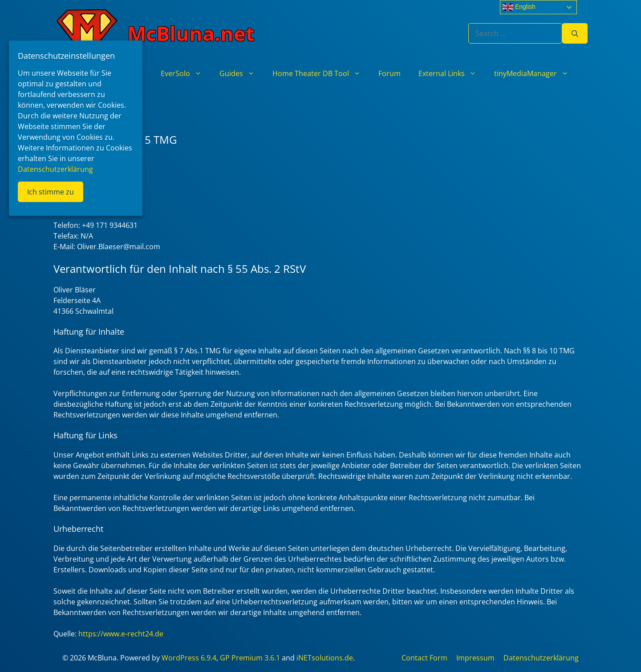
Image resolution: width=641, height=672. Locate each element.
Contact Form (424, 658)
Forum (389, 73)
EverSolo (186, 73)
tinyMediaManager (536, 73)
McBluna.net (191, 33)
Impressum (475, 658)
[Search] (575, 33)
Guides (241, 73)
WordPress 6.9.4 (189, 658)
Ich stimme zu (51, 192)
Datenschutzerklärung (541, 658)
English (519, 7)
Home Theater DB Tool (321, 73)
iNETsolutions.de (325, 658)
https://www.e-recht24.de (121, 634)
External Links (452, 73)
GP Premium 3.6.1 (250, 658)
